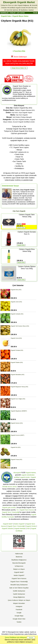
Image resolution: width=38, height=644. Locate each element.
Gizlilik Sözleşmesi (19, 591)
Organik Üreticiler (7, 528)
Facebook (19, 609)
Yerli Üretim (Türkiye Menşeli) (22, 117)
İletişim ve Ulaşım (19, 569)
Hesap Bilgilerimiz (19, 597)
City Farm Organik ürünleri (21, 120)
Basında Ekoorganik (19, 563)
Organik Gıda (6, 16)
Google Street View (19, 619)
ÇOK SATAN (21, 13)
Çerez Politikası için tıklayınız (16, 637)
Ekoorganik (17, 473)
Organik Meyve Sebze (20, 16)
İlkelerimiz (19, 557)
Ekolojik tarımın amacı (10, 487)
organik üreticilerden (28, 475)
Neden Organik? (19, 524)
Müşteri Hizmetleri (19, 603)
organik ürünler (25, 477)
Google (19, 613)
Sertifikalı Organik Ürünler (17, 8)
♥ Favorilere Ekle (19, 51)
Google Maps (19, 616)
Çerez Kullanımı (13, 600)
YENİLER (13, 13)
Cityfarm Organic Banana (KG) (25, 110)
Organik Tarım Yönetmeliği (11, 512)
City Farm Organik (22, 115)
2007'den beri (32, 8)
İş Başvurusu (19, 566)
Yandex (19, 622)
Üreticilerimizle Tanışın (10, 186)
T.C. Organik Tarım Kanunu (25, 510)
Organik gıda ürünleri (9, 508)
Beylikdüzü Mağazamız (19, 560)
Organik (33, 477)
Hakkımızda (19, 554)
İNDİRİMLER (4, 13)
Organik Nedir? (8, 524)
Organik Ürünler (31, 526)
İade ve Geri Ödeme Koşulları (19, 588)
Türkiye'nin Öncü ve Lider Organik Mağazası (15, 5)
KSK (28, 528)
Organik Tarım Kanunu (19, 578)
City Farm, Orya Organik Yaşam (22, 113)
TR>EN (35, 13)
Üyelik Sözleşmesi (19, 594)
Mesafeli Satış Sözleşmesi (19, 585)
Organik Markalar (20, 528)
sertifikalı (17, 477)
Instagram (19, 606)
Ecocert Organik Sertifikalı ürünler (24, 122)
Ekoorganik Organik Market (19, 2)
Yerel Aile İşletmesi (12, 10)
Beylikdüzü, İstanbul (27, 10)
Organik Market (31, 473)
